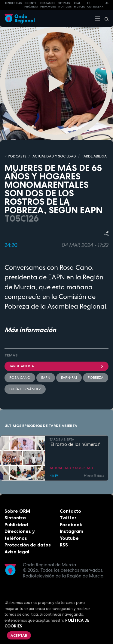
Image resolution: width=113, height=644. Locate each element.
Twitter (68, 518)
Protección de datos (28, 545)
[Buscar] (105, 18)
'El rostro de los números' (75, 445)
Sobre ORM (17, 511)
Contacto (70, 511)
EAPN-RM (69, 378)
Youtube (69, 538)
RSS (64, 545)
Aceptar (19, 635)
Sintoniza (15, 518)
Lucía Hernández (25, 389)
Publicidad (16, 525)
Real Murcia (79, 5)
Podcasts (17, 156)
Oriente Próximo (31, 5)
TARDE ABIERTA (94, 156)
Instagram (72, 531)
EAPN (46, 378)
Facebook (71, 525)
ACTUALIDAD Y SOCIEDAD (54, 156)
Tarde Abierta (56, 366)
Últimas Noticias (65, 5)
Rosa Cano (20, 378)
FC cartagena (95, 5)
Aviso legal (17, 552)
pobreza (96, 378)
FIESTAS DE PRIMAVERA (48, 5)
